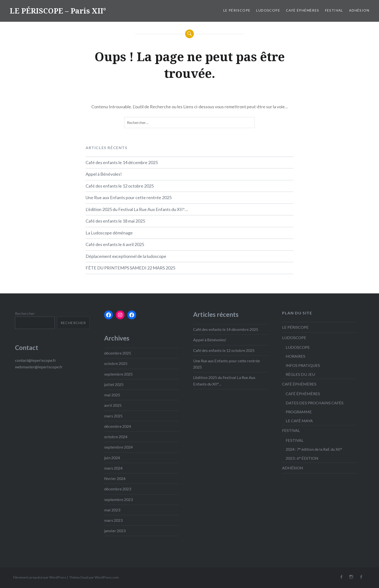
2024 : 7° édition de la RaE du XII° (314, 449)
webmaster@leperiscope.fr (39, 367)
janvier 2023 (115, 531)
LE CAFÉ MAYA (299, 421)
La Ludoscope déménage (109, 233)
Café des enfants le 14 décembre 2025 (122, 162)
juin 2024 (112, 458)
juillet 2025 (114, 384)
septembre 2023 (118, 499)
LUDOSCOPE (268, 10)
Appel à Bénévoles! (104, 174)
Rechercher (25, 313)
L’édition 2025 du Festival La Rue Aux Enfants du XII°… (137, 209)
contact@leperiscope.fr (36, 360)
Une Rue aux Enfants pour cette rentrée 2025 (129, 197)
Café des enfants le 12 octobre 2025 (120, 186)
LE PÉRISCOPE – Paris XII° (58, 11)
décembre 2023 (118, 489)
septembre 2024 (118, 447)
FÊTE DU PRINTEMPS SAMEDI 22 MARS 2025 (130, 268)
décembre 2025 (118, 353)
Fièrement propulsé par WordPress (40, 577)
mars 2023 (113, 520)
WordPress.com (107, 577)
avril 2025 (113, 405)
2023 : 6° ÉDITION (302, 458)
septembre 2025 (118, 374)
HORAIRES (295, 356)
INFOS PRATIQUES (303, 365)
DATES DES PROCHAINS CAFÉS (315, 403)
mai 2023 (112, 510)
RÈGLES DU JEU (300, 374)
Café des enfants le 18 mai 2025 (115, 221)
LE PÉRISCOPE (237, 10)
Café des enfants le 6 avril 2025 (115, 244)
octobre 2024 (116, 437)
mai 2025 (112, 395)
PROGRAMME (299, 412)
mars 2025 (113, 416)
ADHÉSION (359, 10)
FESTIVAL (334, 10)
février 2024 (115, 478)
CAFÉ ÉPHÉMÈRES (303, 10)
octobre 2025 (116, 363)
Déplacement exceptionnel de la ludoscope (126, 256)
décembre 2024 (118, 426)
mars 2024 (113, 468)
